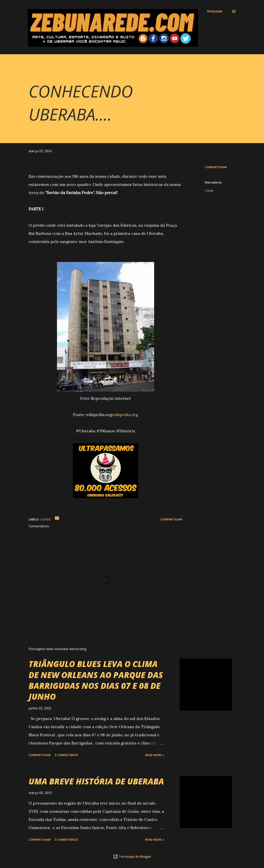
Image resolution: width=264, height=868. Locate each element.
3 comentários (66, 755)
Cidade (209, 190)
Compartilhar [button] (216, 167)
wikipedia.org (125, 415)
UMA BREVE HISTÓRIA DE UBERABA (96, 781)
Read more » (155, 755)
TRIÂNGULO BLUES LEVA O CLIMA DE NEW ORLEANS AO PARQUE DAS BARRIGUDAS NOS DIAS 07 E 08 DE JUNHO (96, 680)
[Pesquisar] (215, 11)
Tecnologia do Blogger (132, 856)
